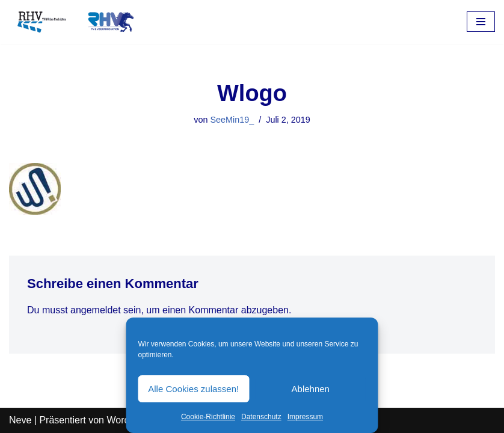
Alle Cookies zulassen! (193, 389)
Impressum (305, 417)
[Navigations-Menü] (481, 22)
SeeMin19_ (232, 120)
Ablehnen (311, 389)
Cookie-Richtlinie (208, 417)
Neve (20, 420)
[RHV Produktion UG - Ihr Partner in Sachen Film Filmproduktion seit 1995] (72, 22)
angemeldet (96, 310)
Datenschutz (261, 417)
